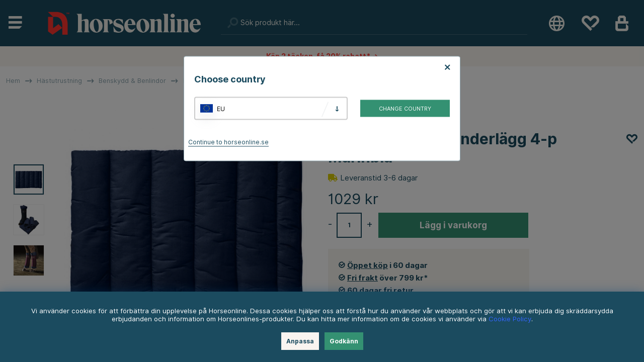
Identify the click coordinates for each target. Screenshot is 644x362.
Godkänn (344, 341)
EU (221, 108)
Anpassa (300, 341)
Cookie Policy (510, 319)
